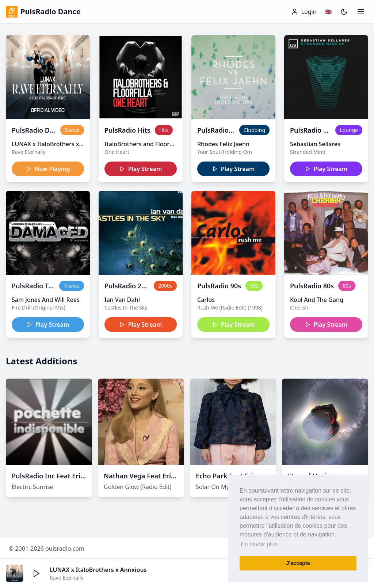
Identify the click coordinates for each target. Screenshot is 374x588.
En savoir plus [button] (259, 544)
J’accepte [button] (298, 563)
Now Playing (48, 169)
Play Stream (141, 169)
